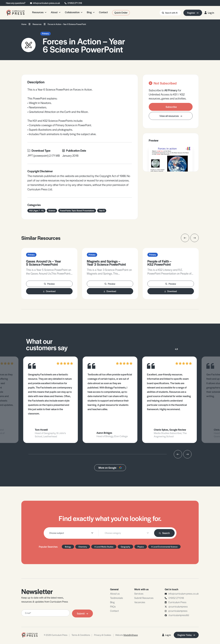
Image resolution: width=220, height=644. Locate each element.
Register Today (186, 635)
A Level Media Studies (104, 547)
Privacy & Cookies (103, 635)
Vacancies (140, 602)
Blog (112, 602)
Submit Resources (144, 598)
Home (24, 24)
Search (164, 533)
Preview (49, 284)
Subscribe (171, 107)
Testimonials (117, 598)
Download (49, 291)
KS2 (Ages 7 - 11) (36, 210)
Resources (37, 24)
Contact (114, 611)
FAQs (113, 606)
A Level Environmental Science (164, 547)
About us (115, 594)
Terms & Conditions (81, 635)
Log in (209, 13)
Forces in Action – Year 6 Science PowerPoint (67, 24)
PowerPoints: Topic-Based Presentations (77, 210)
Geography (125, 547)
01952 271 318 (75, 3)
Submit (82, 613)
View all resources (171, 116)
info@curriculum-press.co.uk (46, 3)
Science (52, 210)
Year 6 (102, 210)
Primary (45, 33)
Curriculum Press (177, 602)
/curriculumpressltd (179, 615)
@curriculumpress (178, 606)
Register (193, 13)
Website (127, 635)
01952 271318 (176, 598)
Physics (141, 547)
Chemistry (83, 547)
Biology (68, 547)
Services (139, 594)
